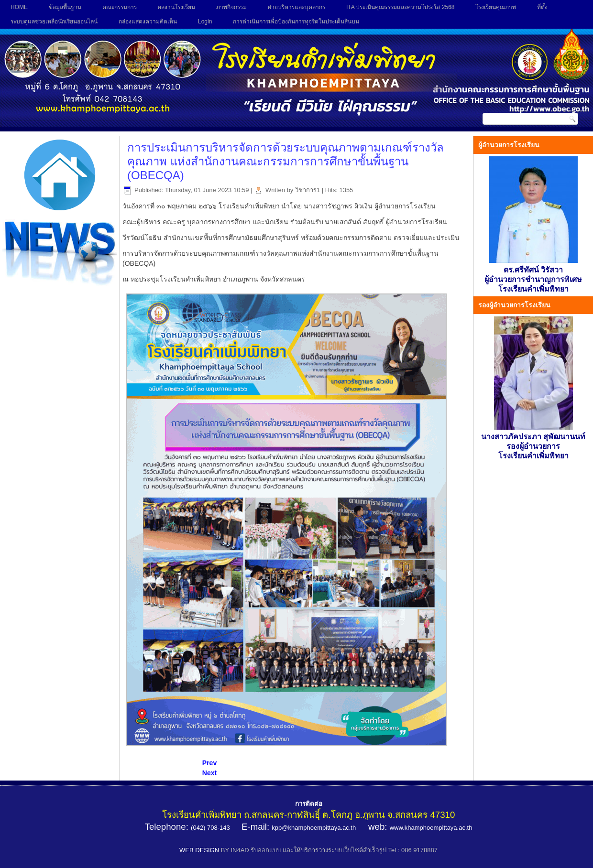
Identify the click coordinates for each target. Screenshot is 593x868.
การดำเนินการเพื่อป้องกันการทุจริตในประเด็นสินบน (296, 22)
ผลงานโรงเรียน (176, 7)
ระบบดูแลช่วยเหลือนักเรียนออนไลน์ (54, 22)
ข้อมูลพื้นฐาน (65, 7)
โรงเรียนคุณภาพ (496, 7)
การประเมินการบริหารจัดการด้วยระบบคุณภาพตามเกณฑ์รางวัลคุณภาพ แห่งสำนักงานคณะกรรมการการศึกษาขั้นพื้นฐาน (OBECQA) (286, 161)
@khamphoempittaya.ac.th (319, 828)
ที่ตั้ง (542, 7)
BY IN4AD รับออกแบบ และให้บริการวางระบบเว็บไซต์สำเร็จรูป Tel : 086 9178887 (329, 850)
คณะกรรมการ (120, 7)
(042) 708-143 (210, 828)
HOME (19, 7)
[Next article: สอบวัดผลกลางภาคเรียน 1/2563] (209, 773)
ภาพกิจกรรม (231, 7)
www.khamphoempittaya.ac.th (431, 828)
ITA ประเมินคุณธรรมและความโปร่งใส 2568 (400, 7)
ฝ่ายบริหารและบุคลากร (296, 7)
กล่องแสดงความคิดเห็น (148, 22)
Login (205, 22)
